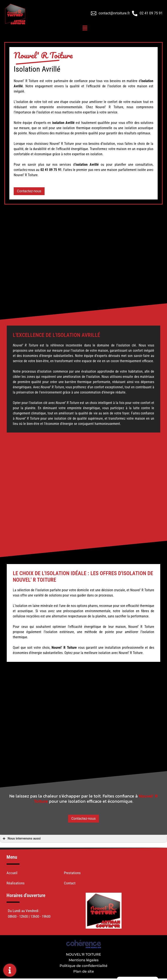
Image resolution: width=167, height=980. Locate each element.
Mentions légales (84, 960)
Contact (70, 883)
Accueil (12, 873)
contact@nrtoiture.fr (114, 13)
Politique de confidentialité (83, 966)
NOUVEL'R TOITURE (83, 954)
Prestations (72, 873)
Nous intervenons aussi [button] (21, 839)
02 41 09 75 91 (151, 13)
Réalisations (16, 883)
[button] (29, 191)
